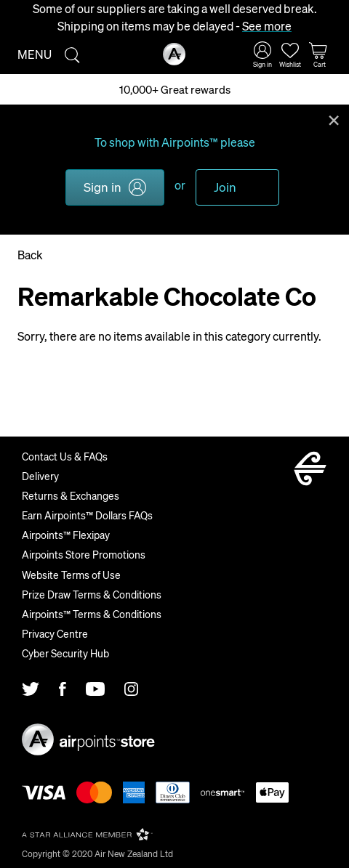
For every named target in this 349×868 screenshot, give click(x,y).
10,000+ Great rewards (175, 89)
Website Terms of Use (71, 575)
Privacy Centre (55, 633)
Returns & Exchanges (71, 495)
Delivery (40, 476)
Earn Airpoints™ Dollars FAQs (87, 515)
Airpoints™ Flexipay (66, 535)
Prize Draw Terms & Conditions (92, 594)
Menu (35, 54)
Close (334, 119)
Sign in (103, 187)
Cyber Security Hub (65, 653)
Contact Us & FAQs (65, 456)
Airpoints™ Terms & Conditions (92, 614)
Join (225, 187)
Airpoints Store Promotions (84, 554)
